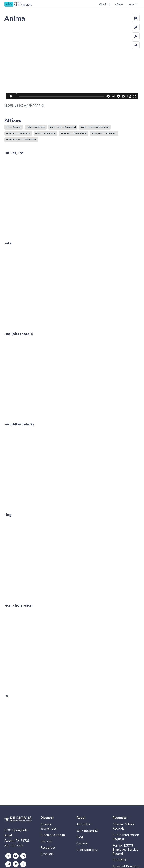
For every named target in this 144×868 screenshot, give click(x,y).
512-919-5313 (14, 795)
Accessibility (127, 857)
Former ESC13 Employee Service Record (125, 799)
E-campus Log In (53, 784)
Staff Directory (87, 799)
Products (47, 803)
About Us (83, 774)
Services (47, 790)
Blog (80, 786)
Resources (48, 797)
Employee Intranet (126, 829)
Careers (82, 793)
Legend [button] (132, 4)
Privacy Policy (105, 857)
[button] (136, 18)
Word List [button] (105, 4)
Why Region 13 (87, 780)
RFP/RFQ (119, 809)
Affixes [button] (119, 4)
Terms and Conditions (77, 857)
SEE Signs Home (18, 4)
